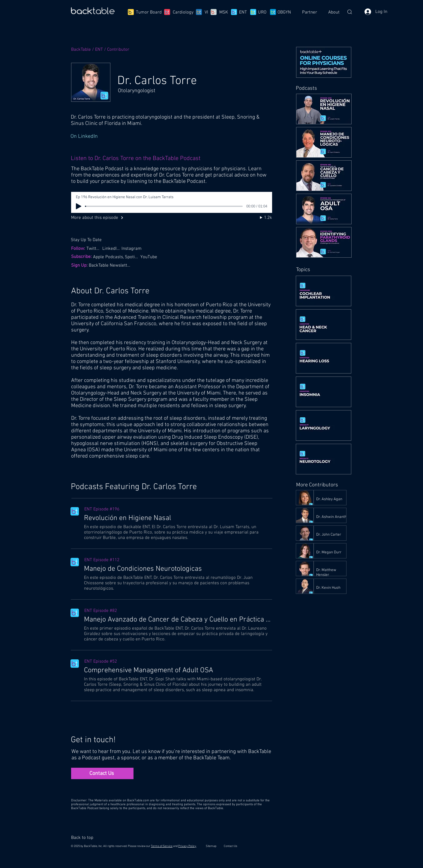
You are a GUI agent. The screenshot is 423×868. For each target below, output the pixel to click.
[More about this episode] (102, 218)
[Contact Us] (102, 773)
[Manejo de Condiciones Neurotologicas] (178, 569)
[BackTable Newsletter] (111, 265)
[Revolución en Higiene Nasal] (178, 518)
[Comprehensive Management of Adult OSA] (178, 670)
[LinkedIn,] (112, 248)
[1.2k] (260, 218)
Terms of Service (162, 846)
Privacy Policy (187, 846)
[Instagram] (133, 248)
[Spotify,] (133, 257)
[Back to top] (85, 838)
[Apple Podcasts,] (109, 257)
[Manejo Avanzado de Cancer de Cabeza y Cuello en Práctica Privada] (178, 620)
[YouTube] (149, 257)
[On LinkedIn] (171, 136)
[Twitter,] (94, 248)
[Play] (79, 206)
